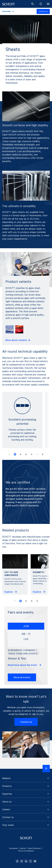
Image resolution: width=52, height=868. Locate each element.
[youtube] (35, 861)
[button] (26, 778)
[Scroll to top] (46, 769)
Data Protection (34, 848)
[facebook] (17, 861)
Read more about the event (25, 665)
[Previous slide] (9, 454)
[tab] (15, 454)
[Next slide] (43, 454)
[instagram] (22, 861)
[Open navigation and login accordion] (40, 4)
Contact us (43, 11)
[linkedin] (26, 861)
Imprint (23, 848)
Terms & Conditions (26, 851)
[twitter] (31, 861)
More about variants (18, 340)
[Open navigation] (48, 4)
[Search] (33, 4)
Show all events (22, 677)
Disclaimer (14, 848)
